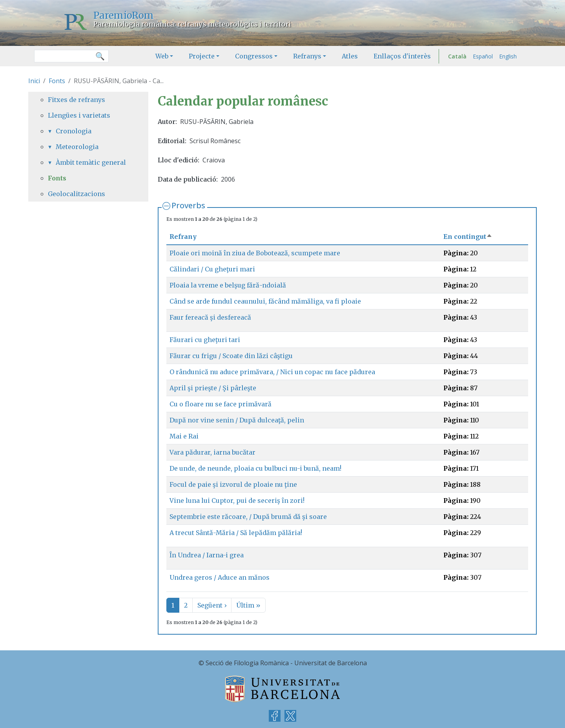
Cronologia (74, 131)
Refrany (183, 237)
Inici (34, 81)
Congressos (254, 56)
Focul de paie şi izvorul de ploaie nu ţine (233, 484)
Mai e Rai (184, 436)
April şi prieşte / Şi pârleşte (213, 388)
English (508, 56)
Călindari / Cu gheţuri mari (212, 269)
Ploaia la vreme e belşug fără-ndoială (228, 285)
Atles (350, 56)
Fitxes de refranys (77, 100)
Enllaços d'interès (402, 56)
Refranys (307, 56)
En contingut (468, 237)
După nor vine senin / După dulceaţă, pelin (237, 420)
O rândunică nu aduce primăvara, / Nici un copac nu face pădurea (272, 372)
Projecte (202, 56)
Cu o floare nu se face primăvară (221, 404)
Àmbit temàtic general (91, 162)
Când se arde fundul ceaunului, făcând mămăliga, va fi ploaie (265, 301)
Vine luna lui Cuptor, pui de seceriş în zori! (237, 500)
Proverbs (188, 205)
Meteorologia (77, 147)
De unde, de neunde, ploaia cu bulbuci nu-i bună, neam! (255, 468)
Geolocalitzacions (77, 194)
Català (457, 56)
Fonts (57, 81)
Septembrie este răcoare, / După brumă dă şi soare (248, 517)
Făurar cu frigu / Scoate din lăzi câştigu (231, 356)
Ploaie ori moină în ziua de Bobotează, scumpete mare (255, 253)
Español (483, 56)
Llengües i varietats (79, 115)
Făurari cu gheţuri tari (205, 340)
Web (162, 56)
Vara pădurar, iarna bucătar (212, 452)
